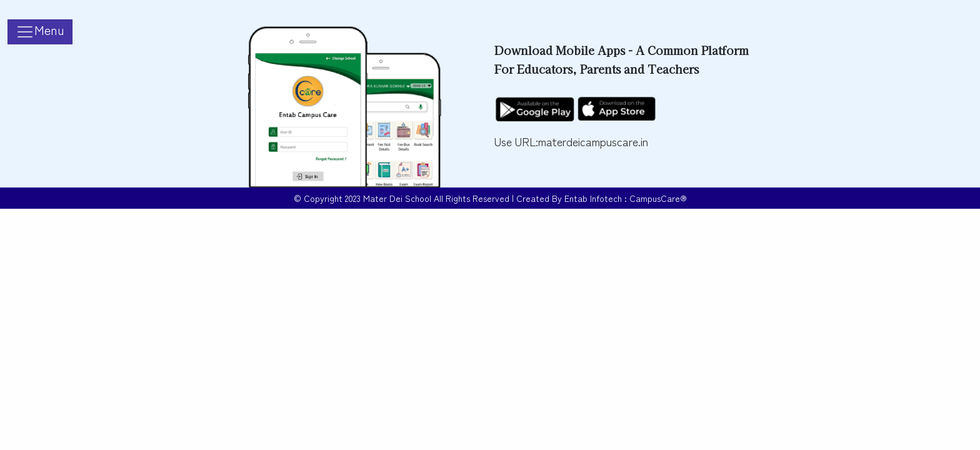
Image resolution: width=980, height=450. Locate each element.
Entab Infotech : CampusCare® (626, 198)
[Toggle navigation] (40, 32)
